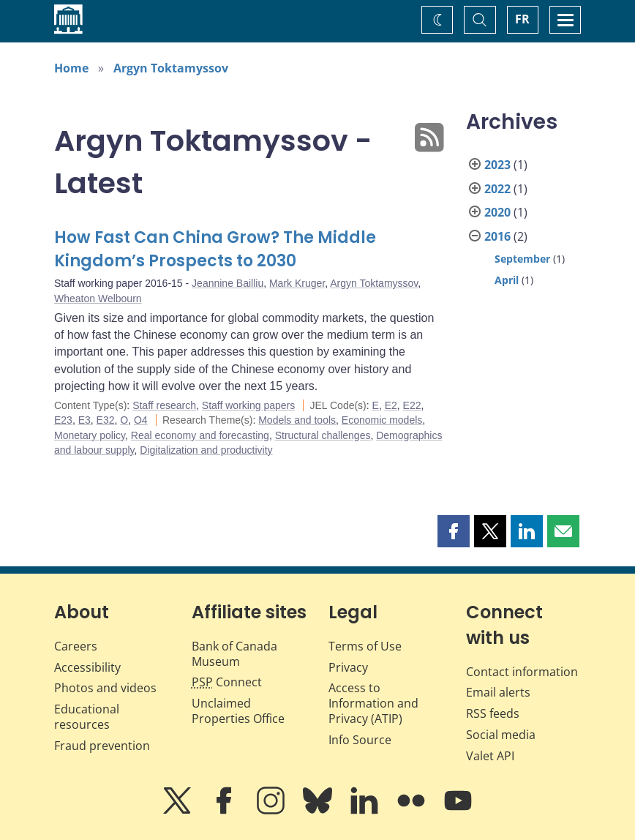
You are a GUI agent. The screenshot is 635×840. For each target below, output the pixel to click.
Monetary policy (90, 435)
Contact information (522, 672)
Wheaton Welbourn (98, 299)
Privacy (348, 667)
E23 (63, 420)
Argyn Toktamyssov (171, 68)
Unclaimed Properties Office (238, 711)
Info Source (360, 740)
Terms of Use (365, 646)
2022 (497, 189)
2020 (497, 212)
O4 (141, 420)
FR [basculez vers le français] (522, 19)
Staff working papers (248, 405)
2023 (497, 165)
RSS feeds (493, 713)
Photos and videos (105, 688)
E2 (391, 405)
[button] (454, 531)
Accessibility (87, 667)
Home (71, 68)
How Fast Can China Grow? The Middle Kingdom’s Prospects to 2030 (215, 249)
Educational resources (87, 717)
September (522, 259)
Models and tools (297, 420)
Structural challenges (323, 435)
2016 (497, 236)
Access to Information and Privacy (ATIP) (373, 703)
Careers (76, 646)
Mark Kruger (297, 283)
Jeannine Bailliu (228, 283)
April (507, 280)
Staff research (164, 405)
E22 (412, 405)
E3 (84, 420)
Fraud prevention (102, 746)
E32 (106, 420)
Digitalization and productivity (206, 450)
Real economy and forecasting (200, 435)
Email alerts (498, 692)
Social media (501, 735)
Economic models (382, 420)
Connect (227, 682)
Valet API (490, 756)
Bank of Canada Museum (234, 654)
